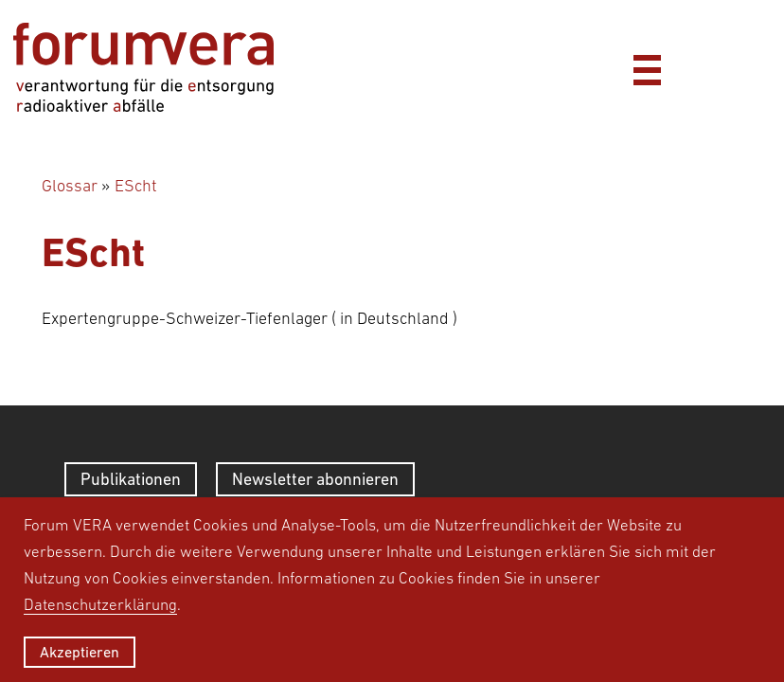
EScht (136, 186)
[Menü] (647, 67)
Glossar (70, 186)
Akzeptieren (80, 652)
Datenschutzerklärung (100, 604)
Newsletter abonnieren (315, 479)
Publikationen (131, 479)
